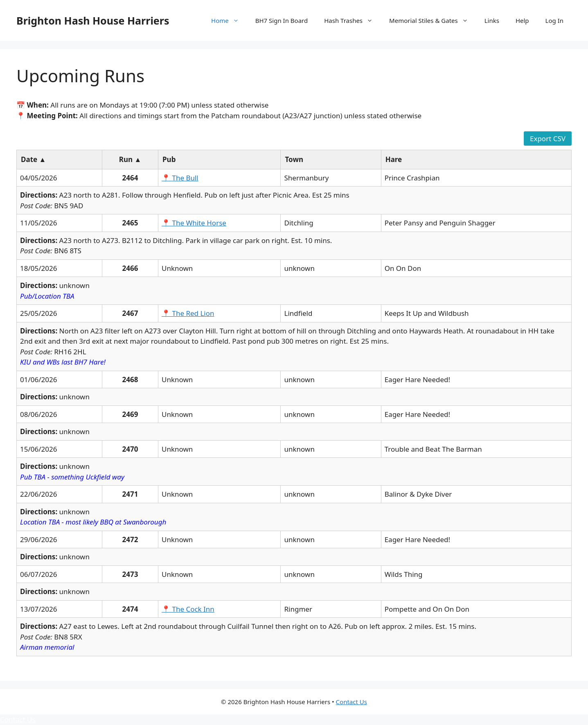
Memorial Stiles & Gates (433, 20)
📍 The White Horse (194, 223)
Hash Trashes (353, 20)
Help (522, 20)
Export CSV (548, 138)
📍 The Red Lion (188, 313)
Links (492, 20)
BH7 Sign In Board (282, 20)
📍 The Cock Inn (188, 609)
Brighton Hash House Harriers (93, 20)
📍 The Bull (180, 178)
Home (229, 20)
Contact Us (351, 702)
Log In (554, 20)
